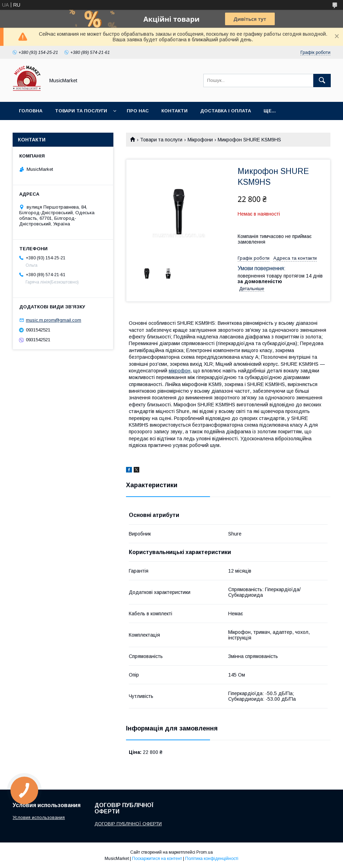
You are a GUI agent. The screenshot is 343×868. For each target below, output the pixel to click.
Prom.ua (205, 852)
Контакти (174, 111)
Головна (31, 111)
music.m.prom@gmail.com (54, 320)
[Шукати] (322, 80)
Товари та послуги (81, 111)
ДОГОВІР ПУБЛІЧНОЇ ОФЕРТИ (128, 824)
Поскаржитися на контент (157, 859)
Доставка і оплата (226, 111)
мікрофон (180, 371)
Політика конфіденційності (212, 859)
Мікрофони (200, 140)
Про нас (138, 111)
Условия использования (39, 817)
